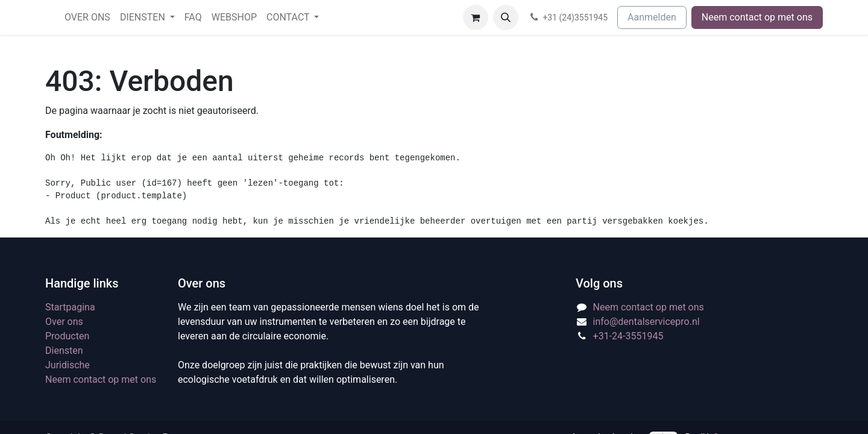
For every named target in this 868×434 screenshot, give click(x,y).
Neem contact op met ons (757, 17)
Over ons (64, 322)
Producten (67, 336)
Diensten (64, 351)
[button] (506, 17)
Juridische (68, 365)
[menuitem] (87, 17)
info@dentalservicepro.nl (646, 322)
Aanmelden (652, 17)
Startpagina (70, 307)
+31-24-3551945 (628, 336)
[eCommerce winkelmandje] (476, 17)
